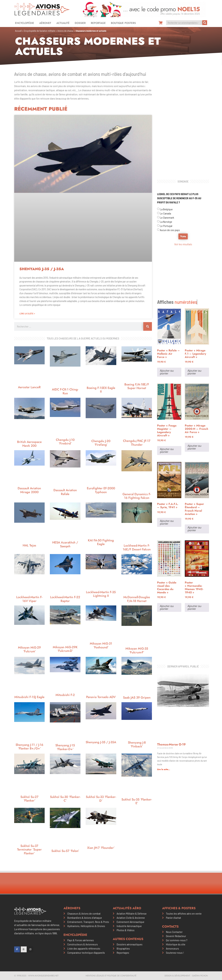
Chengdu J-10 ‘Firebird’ (65, 442)
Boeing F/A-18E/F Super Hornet (137, 386)
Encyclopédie (25, 23)
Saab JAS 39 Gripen (137, 698)
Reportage (98, 23)
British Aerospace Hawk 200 (29, 444)
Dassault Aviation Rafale (65, 492)
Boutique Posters (123, 23)
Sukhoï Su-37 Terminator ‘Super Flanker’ (29, 850)
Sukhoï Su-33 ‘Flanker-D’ (101, 799)
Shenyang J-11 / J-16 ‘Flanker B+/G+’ (29, 747)
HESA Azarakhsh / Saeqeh (65, 544)
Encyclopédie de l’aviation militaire (40, 31)
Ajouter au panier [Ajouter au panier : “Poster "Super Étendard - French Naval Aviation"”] (194, 486)
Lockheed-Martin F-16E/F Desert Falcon (137, 547)
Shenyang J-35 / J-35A (42, 269)
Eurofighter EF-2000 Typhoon (101, 490)
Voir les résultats (183, 244)
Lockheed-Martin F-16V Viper (29, 599)
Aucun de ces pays (170, 230)
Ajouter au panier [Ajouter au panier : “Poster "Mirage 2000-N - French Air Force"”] (194, 404)
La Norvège (166, 222)
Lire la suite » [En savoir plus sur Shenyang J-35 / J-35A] (27, 314)
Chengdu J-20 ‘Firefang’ (101, 443)
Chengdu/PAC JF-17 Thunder (137, 443)
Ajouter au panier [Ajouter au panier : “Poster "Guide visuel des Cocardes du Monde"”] (167, 564)
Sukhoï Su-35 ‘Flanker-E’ (137, 801)
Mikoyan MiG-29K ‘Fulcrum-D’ (65, 649)
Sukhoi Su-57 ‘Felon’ (65, 851)
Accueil (18, 31)
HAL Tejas (29, 545)
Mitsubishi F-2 (65, 695)
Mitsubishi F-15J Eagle (29, 697)
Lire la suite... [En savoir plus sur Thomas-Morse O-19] (164, 683)
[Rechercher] (205, 23)
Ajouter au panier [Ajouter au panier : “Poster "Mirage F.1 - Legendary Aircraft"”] (194, 329)
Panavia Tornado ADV (101, 697)
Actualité (63, 23)
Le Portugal (166, 226)
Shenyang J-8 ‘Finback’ (137, 744)
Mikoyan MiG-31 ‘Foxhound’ (101, 645)
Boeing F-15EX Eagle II (101, 390)
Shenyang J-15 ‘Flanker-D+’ (65, 747)
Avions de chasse (65, 31)
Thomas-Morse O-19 (171, 658)
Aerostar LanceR (29, 387)
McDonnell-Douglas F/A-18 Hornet (137, 599)
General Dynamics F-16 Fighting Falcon (137, 496)
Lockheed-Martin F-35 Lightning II (101, 594)
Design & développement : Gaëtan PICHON (186, 976)
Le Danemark (167, 217)
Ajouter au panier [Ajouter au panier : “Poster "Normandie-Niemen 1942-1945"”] (194, 564)
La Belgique (166, 209)
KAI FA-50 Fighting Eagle (101, 542)
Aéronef (45, 23)
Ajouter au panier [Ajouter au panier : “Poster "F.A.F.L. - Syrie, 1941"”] (167, 479)
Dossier (80, 23)
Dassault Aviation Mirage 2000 (29, 490)
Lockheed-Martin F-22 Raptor (65, 599)
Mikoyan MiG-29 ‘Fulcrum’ (29, 649)
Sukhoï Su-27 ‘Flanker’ (29, 799)
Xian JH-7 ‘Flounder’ (101, 848)
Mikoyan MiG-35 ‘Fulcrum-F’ (137, 650)
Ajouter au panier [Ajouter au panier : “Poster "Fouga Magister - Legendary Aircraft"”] (167, 407)
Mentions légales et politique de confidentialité (111, 976)
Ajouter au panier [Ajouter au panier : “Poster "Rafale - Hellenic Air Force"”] (167, 329)
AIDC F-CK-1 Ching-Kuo (65, 391)
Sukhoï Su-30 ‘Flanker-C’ (65, 799)
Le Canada (165, 213)
